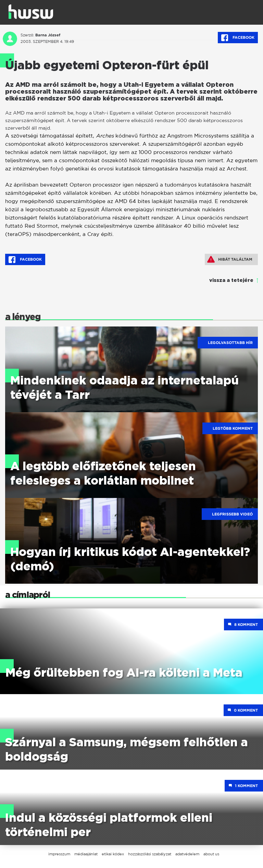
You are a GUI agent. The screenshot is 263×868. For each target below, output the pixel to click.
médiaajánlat (86, 854)
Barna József (48, 35)
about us (211, 854)
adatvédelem (187, 854)
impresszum (59, 854)
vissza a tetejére (231, 281)
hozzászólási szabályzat (150, 854)
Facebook (238, 38)
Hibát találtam (230, 259)
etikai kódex (113, 854)
